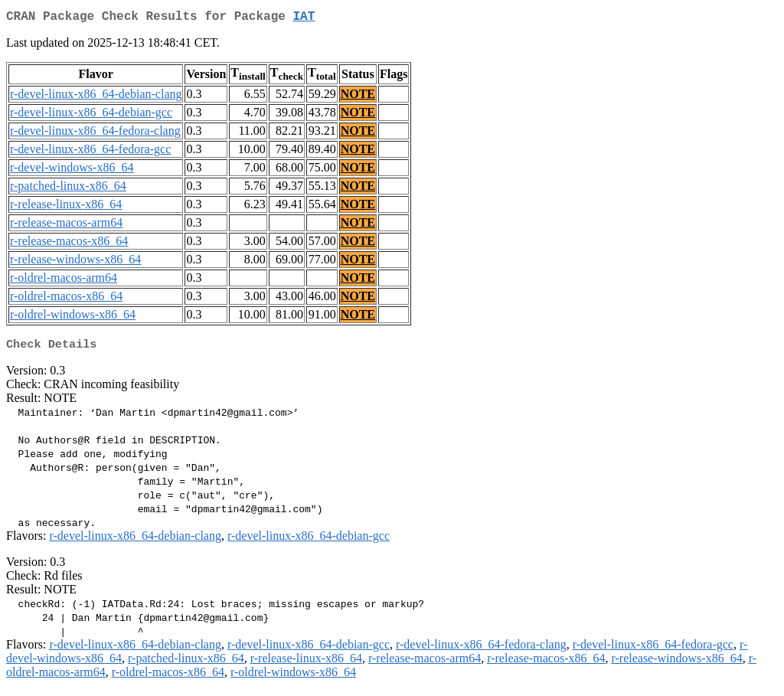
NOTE (358, 97)
